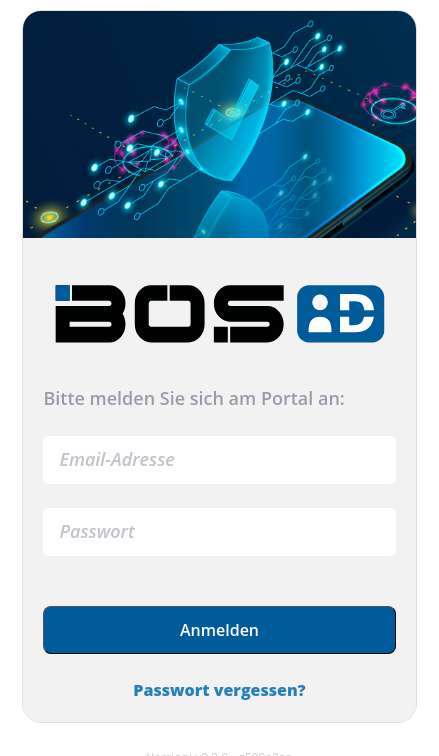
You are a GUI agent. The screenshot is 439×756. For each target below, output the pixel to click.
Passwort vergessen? (219, 690)
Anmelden (219, 630)
